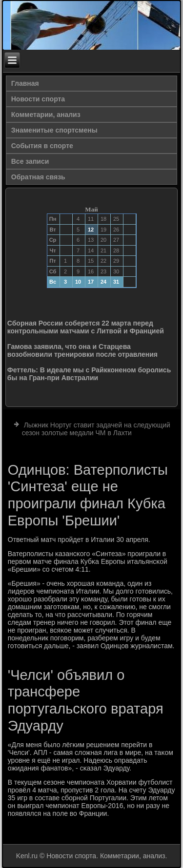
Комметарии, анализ (46, 115)
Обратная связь (38, 177)
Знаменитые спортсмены (54, 130)
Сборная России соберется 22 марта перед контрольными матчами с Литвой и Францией (86, 327)
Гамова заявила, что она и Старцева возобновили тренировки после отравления (82, 350)
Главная (25, 83)
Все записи (30, 161)
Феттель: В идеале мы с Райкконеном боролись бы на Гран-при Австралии (89, 374)
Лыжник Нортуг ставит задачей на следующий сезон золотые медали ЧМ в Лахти (96, 429)
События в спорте (42, 146)
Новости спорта (38, 99)
